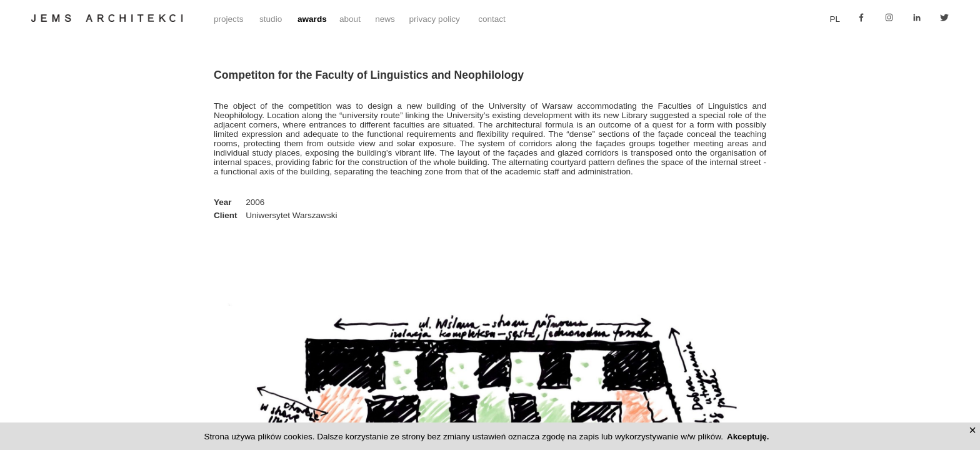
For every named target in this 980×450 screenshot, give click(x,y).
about (350, 19)
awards (312, 19)
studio (271, 19)
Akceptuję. (748, 437)
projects (228, 19)
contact (492, 19)
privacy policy (434, 19)
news (385, 19)
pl (835, 19)
